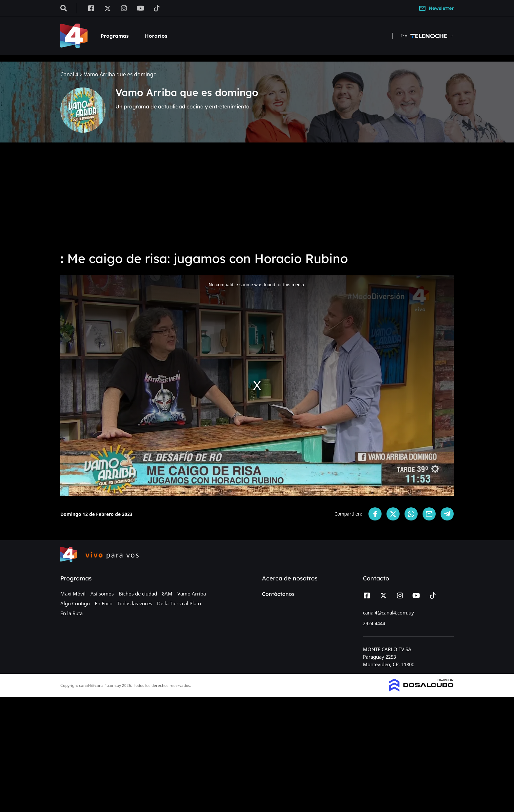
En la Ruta (71, 613)
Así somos (102, 594)
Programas (115, 36)
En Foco (104, 603)
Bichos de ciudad (138, 594)
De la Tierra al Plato (179, 603)
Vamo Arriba (192, 594)
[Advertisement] (257, 197)
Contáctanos (278, 594)
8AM (167, 594)
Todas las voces (135, 603)
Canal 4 (69, 75)
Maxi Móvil (73, 594)
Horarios (156, 36)
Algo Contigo (75, 603)
